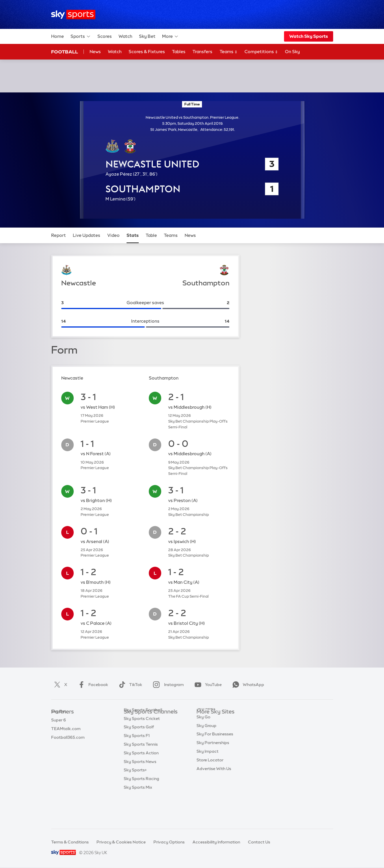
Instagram (167, 685)
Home (57, 36)
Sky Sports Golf (139, 755)
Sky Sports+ (135, 798)
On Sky (292, 52)
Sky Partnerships (213, 764)
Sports (81, 36)
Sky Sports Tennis (141, 772)
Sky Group (206, 747)
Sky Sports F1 (137, 764)
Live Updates (87, 235)
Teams (229, 52)
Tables (179, 52)
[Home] (73, 15)
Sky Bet (147, 36)
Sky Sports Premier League (150, 729)
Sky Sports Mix (138, 815)
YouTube (207, 685)
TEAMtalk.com (66, 738)
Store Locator (210, 781)
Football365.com (68, 747)
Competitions (261, 52)
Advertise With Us (214, 790)
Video (113, 235)
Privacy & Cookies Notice (121, 842)
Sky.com (205, 721)
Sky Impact (207, 772)
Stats (133, 235)
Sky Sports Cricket (142, 747)
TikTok (129, 685)
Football (65, 52)
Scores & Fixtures (147, 52)
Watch (125, 36)
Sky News (206, 729)
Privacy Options (169, 842)
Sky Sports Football (143, 738)
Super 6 (59, 729)
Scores (105, 36)
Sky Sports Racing (141, 807)
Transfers (202, 52)
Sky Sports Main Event (145, 721)
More (170, 36)
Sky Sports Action (141, 781)
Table (151, 235)
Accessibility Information (216, 842)
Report (59, 235)
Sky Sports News (140, 790)
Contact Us (259, 842)
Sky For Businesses (215, 755)
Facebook (92, 685)
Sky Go (203, 738)
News (95, 52)
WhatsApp (247, 685)
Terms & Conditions (70, 842)
